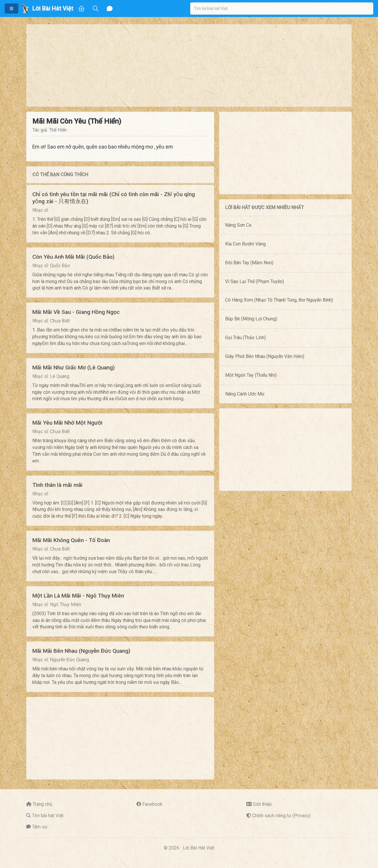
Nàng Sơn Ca (238, 225)
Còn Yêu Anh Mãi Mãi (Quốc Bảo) (73, 257)
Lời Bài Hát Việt (199, 848)
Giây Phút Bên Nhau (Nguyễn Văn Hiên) (265, 356)
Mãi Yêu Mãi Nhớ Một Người (67, 423)
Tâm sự (40, 827)
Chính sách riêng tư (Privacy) (281, 816)
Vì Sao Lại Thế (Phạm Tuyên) (255, 281)
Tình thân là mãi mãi (57, 485)
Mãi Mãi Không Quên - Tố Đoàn (71, 540)
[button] (11, 9)
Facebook (152, 804)
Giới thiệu (262, 804)
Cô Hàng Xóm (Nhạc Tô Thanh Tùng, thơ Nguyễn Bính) (279, 300)
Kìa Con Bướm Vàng (245, 244)
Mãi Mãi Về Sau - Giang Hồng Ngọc (76, 312)
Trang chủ (42, 804)
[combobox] (282, 9)
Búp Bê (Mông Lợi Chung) (251, 319)
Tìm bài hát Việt (48, 816)
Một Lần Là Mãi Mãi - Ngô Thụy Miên (78, 596)
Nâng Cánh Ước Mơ (245, 394)
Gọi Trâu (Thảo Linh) (245, 338)
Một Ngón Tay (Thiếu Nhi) (251, 375)
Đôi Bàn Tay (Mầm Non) (249, 263)
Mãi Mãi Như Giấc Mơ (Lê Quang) (73, 367)
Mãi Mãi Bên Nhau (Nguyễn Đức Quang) (81, 651)
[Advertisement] (189, 65)
